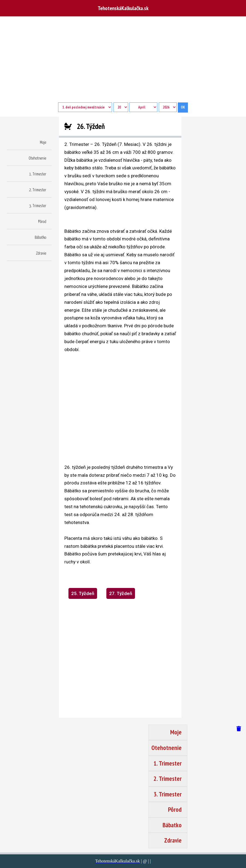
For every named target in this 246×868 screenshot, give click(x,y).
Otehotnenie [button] (38, 158)
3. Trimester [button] (38, 206)
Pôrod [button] (42, 222)
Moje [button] (43, 142)
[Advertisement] (123, 61)
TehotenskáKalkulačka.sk (123, 8)
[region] (120, 408)
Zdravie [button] (41, 253)
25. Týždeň (83, 593)
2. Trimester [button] (38, 190)
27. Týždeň (121, 593)
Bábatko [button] (41, 238)
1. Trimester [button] (38, 174)
